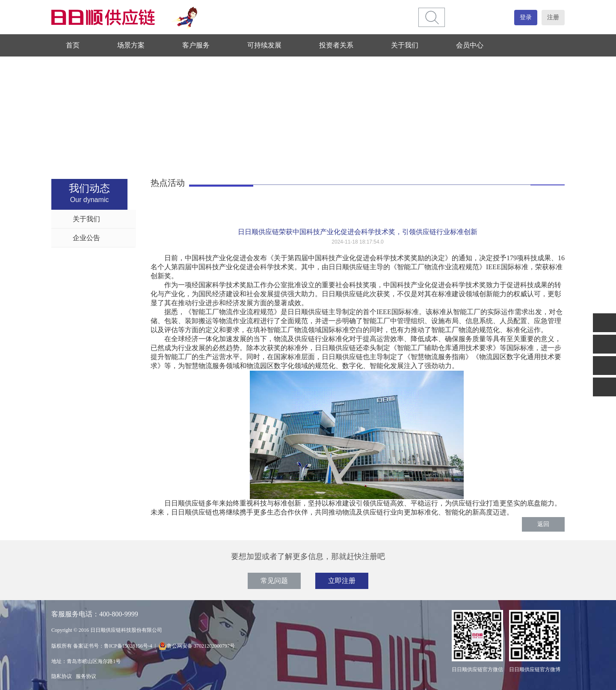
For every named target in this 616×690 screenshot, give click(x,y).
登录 (526, 17)
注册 (553, 17)
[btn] (432, 17)
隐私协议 (62, 676)
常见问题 (274, 581)
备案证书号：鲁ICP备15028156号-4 (113, 646)
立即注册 (342, 581)
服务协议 (86, 676)
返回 (543, 524)
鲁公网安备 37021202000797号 (197, 646)
